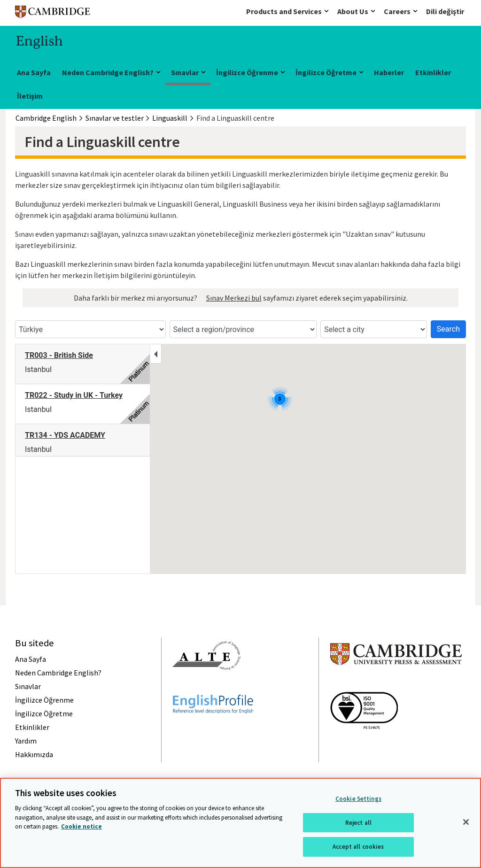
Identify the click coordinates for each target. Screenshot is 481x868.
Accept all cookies (358, 847)
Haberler (389, 72)
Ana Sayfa (34, 72)
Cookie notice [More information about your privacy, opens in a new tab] (81, 826)
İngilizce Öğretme (326, 72)
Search (448, 329)
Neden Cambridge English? (108, 72)
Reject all (358, 823)
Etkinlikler (433, 72)
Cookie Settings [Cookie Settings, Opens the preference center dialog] (358, 799)
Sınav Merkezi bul (234, 298)
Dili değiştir (445, 11)
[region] (240, 823)
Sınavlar (185, 72)
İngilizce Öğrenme (247, 72)
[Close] (466, 822)
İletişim (30, 96)
